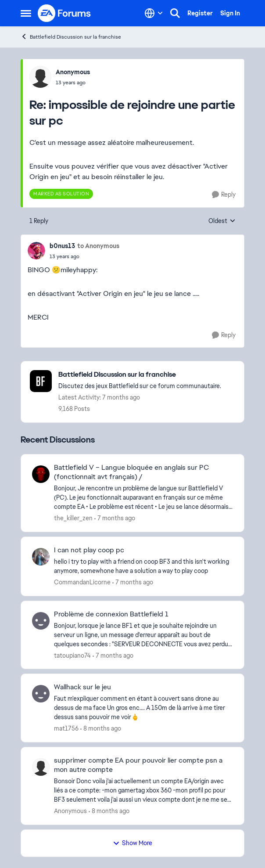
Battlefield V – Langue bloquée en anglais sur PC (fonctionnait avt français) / (131, 472)
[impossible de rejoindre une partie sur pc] (73, 83)
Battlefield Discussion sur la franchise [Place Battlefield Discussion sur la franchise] (71, 37)
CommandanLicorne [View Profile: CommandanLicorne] (82, 582)
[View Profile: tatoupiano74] (41, 621)
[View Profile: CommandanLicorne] (41, 557)
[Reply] (224, 195)
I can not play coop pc (89, 550)
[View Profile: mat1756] (41, 694)
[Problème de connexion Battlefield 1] (143, 635)
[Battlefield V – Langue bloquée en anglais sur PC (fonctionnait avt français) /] (143, 498)
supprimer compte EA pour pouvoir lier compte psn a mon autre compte (138, 765)
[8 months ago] (101, 729)
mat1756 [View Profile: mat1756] (66, 728)
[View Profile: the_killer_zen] (41, 474)
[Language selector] (154, 13)
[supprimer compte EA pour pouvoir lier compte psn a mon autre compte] (143, 791)
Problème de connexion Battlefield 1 (111, 614)
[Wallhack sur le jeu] (143, 708)
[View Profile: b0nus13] (36, 251)
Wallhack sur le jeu (82, 687)
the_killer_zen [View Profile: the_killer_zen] (73, 518)
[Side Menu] (26, 13)
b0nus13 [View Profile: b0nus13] (62, 246)
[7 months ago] (115, 518)
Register (200, 13)
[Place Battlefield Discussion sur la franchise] (140, 375)
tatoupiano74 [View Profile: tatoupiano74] (72, 655)
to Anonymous (98, 246)
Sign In (230, 13)
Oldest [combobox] (222, 221)
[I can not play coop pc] (143, 566)
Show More (132, 843)
